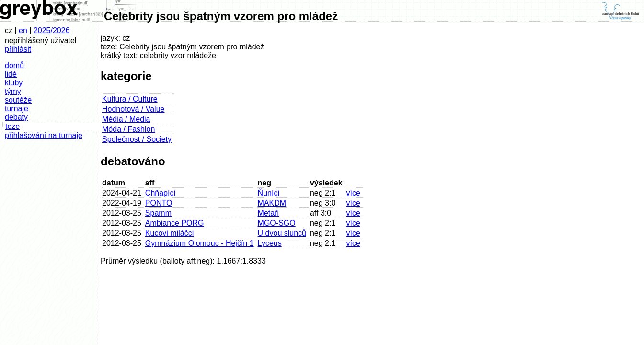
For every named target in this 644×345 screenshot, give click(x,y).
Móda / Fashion (128, 129)
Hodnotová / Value (133, 109)
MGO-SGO (277, 223)
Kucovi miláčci (169, 233)
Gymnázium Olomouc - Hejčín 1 (200, 243)
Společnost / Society (137, 139)
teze (12, 126)
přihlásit (18, 49)
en (23, 30)
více (353, 193)
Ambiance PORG (175, 223)
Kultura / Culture (130, 99)
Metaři (268, 213)
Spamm (158, 213)
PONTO (159, 203)
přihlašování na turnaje (44, 135)
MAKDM (272, 203)
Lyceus (270, 243)
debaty (16, 117)
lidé (11, 74)
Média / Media (126, 119)
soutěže (18, 100)
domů (14, 65)
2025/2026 (52, 30)
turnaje (17, 109)
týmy (13, 91)
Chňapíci (160, 193)
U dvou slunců (282, 233)
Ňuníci (269, 193)
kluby (14, 83)
